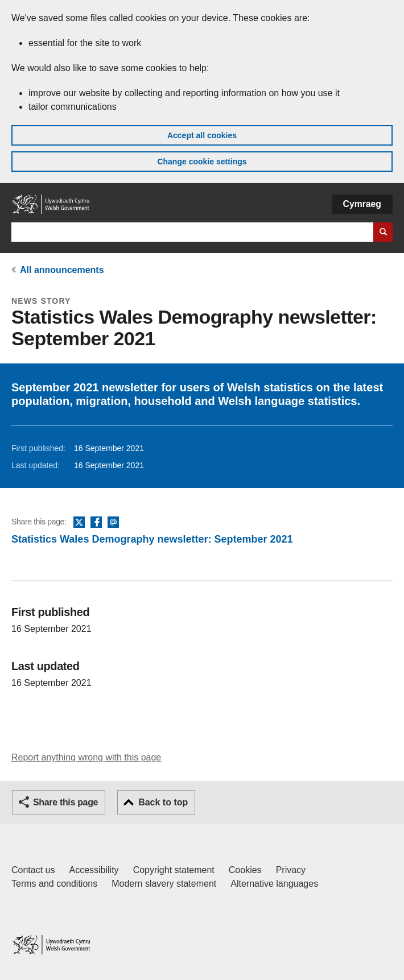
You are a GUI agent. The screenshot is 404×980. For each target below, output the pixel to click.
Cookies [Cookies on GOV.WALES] (245, 870)
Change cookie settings (202, 162)
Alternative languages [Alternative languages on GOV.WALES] (274, 884)
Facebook (96, 523)
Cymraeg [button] (362, 204)
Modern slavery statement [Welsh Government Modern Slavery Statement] (164, 884)
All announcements (62, 270)
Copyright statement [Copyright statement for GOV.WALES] (174, 870)
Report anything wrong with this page (86, 757)
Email (113, 523)
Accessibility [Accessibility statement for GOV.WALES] (94, 870)
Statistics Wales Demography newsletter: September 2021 (152, 539)
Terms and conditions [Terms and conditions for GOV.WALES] (54, 884)
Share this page (65, 802)
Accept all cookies (202, 135)
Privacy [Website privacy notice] (291, 870)
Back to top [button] (163, 802)
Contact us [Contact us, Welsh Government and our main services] (33, 870)
